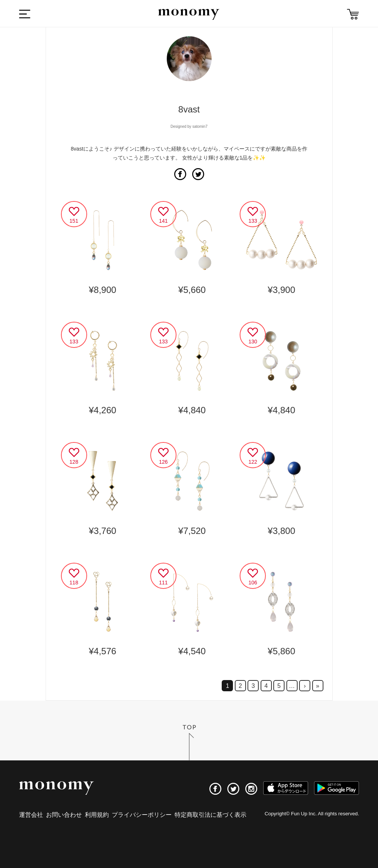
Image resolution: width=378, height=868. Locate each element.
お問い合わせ (64, 815)
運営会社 (31, 815)
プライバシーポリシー (142, 815)
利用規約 (97, 815)
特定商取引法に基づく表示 (210, 815)
